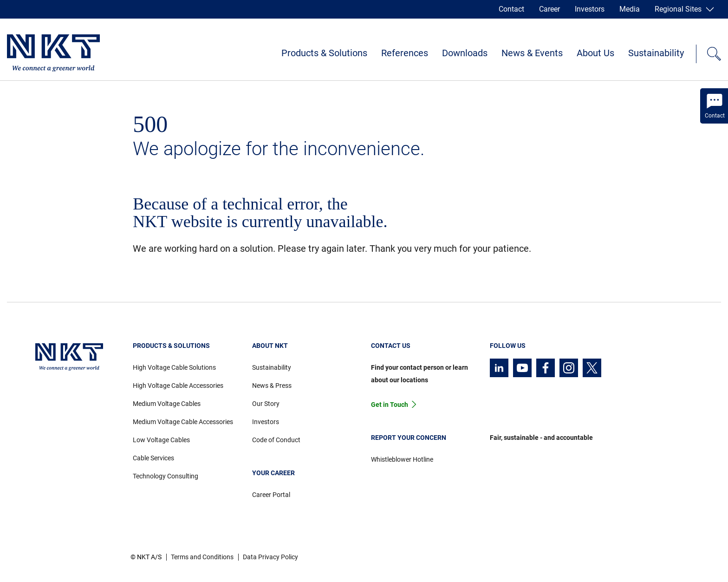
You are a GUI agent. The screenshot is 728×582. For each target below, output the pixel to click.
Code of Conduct (276, 440)
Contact (511, 9)
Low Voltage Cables (161, 440)
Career (549, 9)
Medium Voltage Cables (167, 404)
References (405, 53)
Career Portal (271, 495)
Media (630, 9)
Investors (590, 9)
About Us (595, 53)
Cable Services (153, 458)
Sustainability (656, 53)
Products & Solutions (324, 53)
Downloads (465, 53)
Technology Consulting (166, 476)
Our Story (266, 404)
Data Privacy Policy (270, 557)
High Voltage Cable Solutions (174, 367)
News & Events (532, 53)
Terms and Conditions (202, 557)
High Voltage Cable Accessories (178, 386)
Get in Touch (390, 405)
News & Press (272, 386)
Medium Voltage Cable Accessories (183, 422)
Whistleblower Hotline (402, 459)
